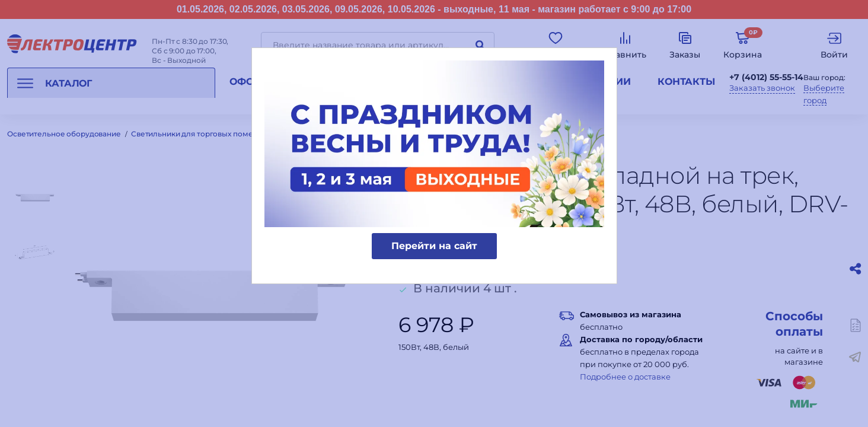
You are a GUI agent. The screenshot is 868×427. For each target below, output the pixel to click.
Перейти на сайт (434, 246)
